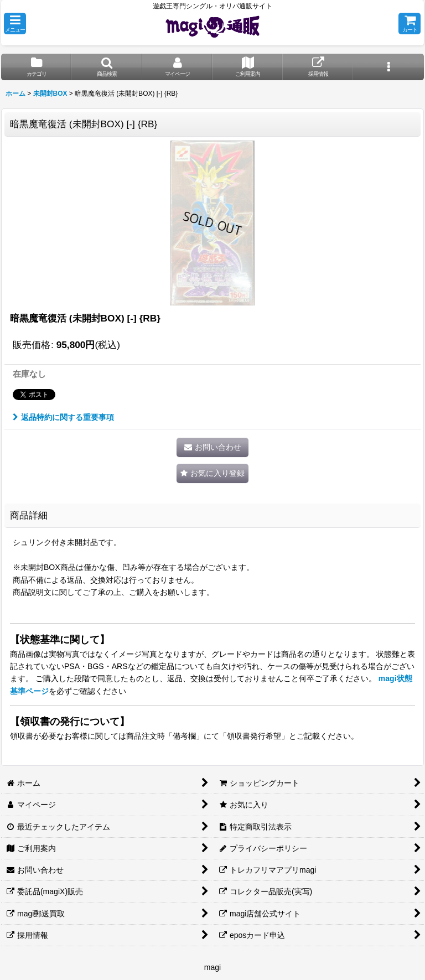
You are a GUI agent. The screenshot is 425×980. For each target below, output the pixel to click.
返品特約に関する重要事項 (63, 417)
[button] (15, 24)
